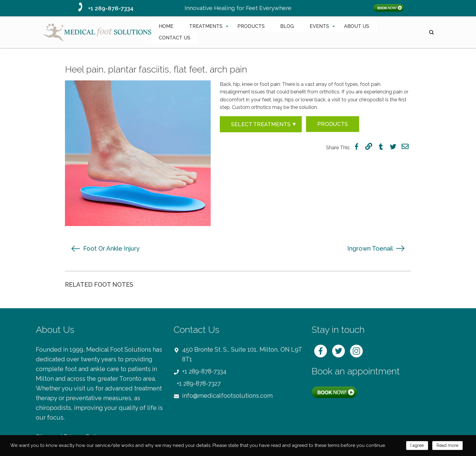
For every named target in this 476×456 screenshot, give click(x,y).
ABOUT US (357, 26)
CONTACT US (175, 38)
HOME (166, 26)
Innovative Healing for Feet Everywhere (238, 8)
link (369, 146)
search (432, 32)
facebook (357, 146)
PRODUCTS (251, 26)
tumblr (381, 146)
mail (405, 146)
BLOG (287, 26)
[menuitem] (166, 26)
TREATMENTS (206, 26)
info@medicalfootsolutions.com (227, 396)
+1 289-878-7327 (199, 383)
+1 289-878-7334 (111, 8)
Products (333, 124)
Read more (446, 445)
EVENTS (319, 26)
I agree (414, 445)
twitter (393, 146)
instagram (356, 351)
